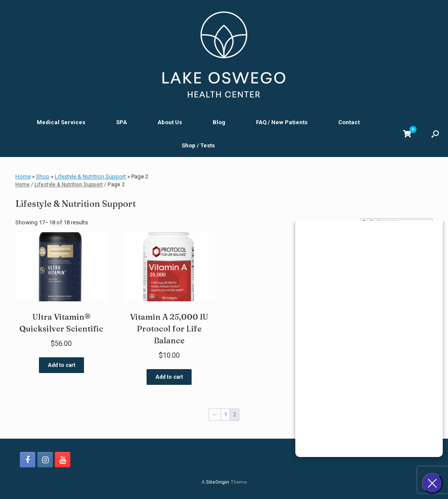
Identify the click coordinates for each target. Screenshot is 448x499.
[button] (435, 134)
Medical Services (61, 122)
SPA (121, 122)
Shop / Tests (198, 145)
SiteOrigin (218, 482)
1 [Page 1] (226, 414)
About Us (170, 122)
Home (23, 176)
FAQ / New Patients (282, 122)
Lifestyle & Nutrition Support (90, 176)
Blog (219, 122)
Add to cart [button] (61, 365)
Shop (43, 176)
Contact (349, 122)
